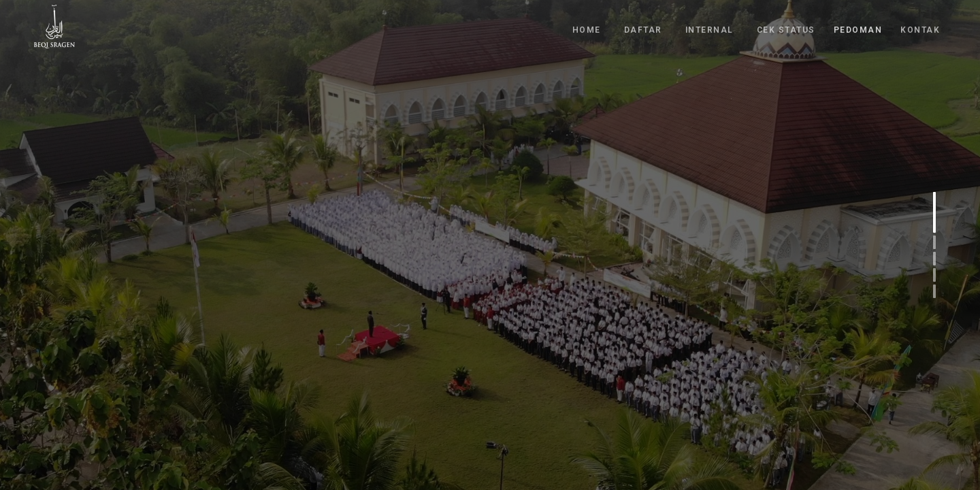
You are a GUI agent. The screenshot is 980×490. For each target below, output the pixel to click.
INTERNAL (709, 26)
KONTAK (920, 26)
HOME (587, 26)
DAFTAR (643, 26)
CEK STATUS (786, 26)
